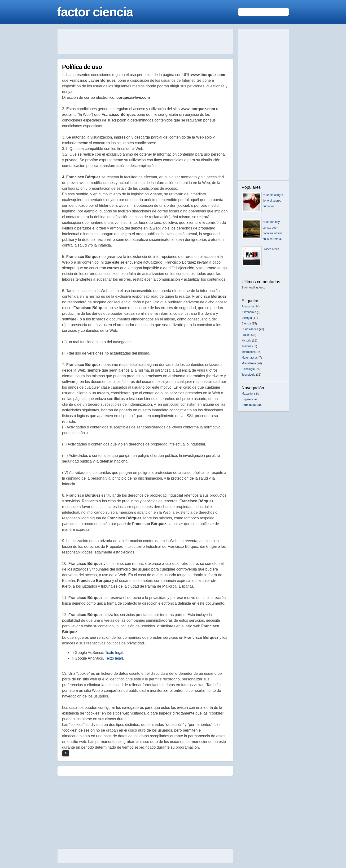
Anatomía (248, 306)
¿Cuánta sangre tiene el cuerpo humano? (273, 201)
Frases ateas (271, 249)
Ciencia (246, 324)
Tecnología (249, 375)
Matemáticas (250, 358)
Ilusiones (247, 346)
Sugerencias (250, 399)
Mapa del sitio (250, 394)
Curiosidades (250, 329)
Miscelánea (249, 363)
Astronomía (249, 312)
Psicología (248, 369)
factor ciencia (95, 12)
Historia (247, 341)
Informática (249, 352)
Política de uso (82, 67)
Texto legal (114, 653)
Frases (246, 335)
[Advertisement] (145, 42)
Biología (247, 318)
